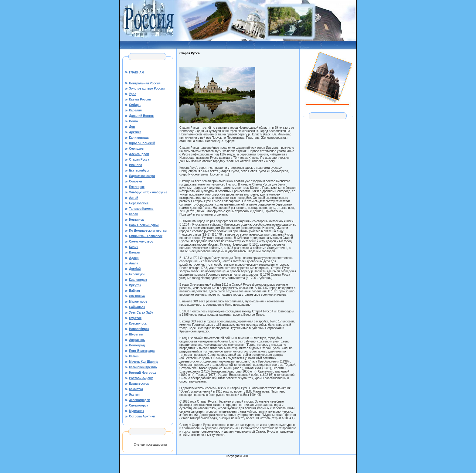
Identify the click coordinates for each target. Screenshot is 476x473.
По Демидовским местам (148, 231)
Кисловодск (138, 280)
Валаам (135, 252)
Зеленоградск (139, 400)
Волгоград (137, 345)
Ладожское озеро (142, 176)
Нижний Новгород (143, 373)
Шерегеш (136, 334)
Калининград (139, 138)
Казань (134, 356)
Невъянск (136, 220)
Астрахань (137, 340)
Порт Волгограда (142, 351)
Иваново (136, 165)
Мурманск (136, 411)
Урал (133, 94)
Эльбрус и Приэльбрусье (148, 192)
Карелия (135, 110)
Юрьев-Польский (142, 143)
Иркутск (135, 285)
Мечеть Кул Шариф (144, 362)
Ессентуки (137, 274)
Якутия (134, 395)
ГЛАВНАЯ (136, 72)
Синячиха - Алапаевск (146, 236)
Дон (132, 127)
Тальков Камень (141, 209)
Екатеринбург (139, 170)
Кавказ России (140, 99)
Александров (139, 154)
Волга (133, 121)
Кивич (134, 247)
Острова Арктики (142, 416)
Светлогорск (139, 405)
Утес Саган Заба (141, 313)
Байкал (134, 291)
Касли (134, 214)
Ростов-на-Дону (141, 378)
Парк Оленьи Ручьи (144, 225)
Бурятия (135, 318)
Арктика (135, 132)
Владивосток (139, 384)
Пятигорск (137, 187)
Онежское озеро (141, 242)
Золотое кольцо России (147, 88)
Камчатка (136, 389)
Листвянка (137, 296)
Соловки (136, 181)
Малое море (138, 302)
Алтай (134, 198)
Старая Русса (139, 160)
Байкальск (137, 307)
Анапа (134, 263)
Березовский (139, 203)
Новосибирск (139, 329)
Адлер (134, 258)
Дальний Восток (141, 116)
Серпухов (136, 149)
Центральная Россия (145, 83)
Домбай (135, 269)
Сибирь (135, 105)
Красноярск (138, 323)
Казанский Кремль (143, 367)
